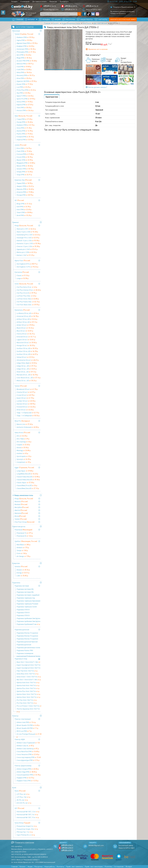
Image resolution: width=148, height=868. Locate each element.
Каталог (56, 23)
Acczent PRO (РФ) (27, 61)
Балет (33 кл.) (26, 398)
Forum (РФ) (25, 157)
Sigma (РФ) (25, 40)
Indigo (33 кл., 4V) (27, 369)
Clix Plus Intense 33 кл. (29, 290)
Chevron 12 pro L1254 (28, 246)
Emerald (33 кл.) (26, 337)
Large (23, 278)
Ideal (23, 116)
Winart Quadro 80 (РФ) (28, 728)
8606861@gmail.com (51, 9)
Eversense (22, 272)
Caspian (24, 445)
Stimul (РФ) (25, 102)
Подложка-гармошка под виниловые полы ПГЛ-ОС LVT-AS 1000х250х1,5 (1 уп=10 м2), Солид (29, 598)
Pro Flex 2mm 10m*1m (27, 700)
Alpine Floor (22, 260)
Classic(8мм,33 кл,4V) (27, 485)
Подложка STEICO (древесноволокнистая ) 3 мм (29, 610)
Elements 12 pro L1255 (29, 243)
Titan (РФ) (24, 107)
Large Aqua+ (25, 471)
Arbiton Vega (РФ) (27, 772)
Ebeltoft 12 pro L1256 (28, 240)
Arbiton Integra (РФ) (28, 769)
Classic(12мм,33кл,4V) (28, 477)
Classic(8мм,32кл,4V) (28, 488)
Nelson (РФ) (25, 166)
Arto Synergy (24, 442)
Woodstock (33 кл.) (27, 389)
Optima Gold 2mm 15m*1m (28, 682)
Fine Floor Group (24, 522)
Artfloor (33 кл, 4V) (27, 319)
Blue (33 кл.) (25, 331)
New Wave (24, 545)
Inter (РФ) (24, 209)
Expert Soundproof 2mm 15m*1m (29, 665)
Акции (30, 867)
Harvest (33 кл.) (26, 404)
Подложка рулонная (22, 630)
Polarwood (23, 530)
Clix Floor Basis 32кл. (28, 305)
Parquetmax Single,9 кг (27, 826)
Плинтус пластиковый (23, 719)
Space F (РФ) (25, 96)
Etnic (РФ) (24, 148)
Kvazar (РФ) (25, 84)
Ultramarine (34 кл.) (28, 360)
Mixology (24, 450)
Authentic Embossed (28, 427)
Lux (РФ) (24, 87)
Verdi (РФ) (24, 215)
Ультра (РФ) (25, 122)
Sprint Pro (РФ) (26, 99)
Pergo (24, 225)
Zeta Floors (87, 23)
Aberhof (21, 510)
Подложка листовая (22, 586)
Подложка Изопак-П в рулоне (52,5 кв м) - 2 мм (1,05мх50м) (29, 633)
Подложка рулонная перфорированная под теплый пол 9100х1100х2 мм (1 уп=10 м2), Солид (29, 645)
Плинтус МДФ (20, 739)
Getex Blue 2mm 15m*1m (28, 674)
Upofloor (26, 541)
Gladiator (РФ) (26, 37)
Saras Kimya (22, 823)
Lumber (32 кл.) (26, 401)
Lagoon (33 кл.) (26, 340)
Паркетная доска (19, 526)
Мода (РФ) (24, 58)
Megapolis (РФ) (26, 163)
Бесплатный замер (126, 845)
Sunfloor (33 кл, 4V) (27, 351)
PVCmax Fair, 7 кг (25, 832)
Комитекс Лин (23, 180)
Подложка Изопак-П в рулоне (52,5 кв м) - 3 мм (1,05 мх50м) (28, 636)
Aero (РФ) (24, 55)
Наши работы (50, 867)
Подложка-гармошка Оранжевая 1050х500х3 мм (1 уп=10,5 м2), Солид (28, 601)
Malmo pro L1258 (27, 252)
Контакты (63, 1)
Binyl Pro (22, 421)
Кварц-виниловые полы (71, 23)
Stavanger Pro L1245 (28, 238)
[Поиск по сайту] (79, 14)
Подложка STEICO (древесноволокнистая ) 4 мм (29, 613)
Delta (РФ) (24, 72)
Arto (22, 436)
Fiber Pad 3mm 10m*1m (27, 671)
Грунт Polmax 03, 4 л (26, 835)
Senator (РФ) (25, 169)
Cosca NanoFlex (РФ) (28, 751)
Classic (23, 275)
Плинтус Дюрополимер (23, 766)
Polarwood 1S (25, 533)
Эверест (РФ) (25, 186)
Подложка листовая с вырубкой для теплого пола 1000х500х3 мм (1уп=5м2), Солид (28, 595)
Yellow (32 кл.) (26, 357)
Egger (24, 467)
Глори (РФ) (25, 119)
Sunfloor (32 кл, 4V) (27, 348)
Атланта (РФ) (25, 192)
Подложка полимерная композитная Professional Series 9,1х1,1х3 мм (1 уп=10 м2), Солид (28, 654)
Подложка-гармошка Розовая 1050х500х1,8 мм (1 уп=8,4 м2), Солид (28, 604)
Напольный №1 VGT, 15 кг (28, 817)
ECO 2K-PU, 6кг (24, 803)
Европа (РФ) (25, 105)
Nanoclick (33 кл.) (27, 342)
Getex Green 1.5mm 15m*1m (29, 677)
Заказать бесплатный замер (123, 19)
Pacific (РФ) (25, 134)
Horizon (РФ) (25, 110)
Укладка (14, 1)
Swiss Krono (22, 432)
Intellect (23, 453)
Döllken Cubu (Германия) (28, 743)
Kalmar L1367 (26, 255)
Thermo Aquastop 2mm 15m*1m (28, 709)
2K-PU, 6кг (22, 800)
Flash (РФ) (24, 151)
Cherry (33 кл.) (26, 334)
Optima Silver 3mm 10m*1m (29, 697)
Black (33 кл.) (25, 328)
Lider (23, 576)
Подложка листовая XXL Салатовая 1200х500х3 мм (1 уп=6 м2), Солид (29, 589)
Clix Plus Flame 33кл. (28, 302)
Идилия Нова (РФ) (27, 43)
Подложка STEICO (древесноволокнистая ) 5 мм (29, 616)
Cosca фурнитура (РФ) (28, 760)
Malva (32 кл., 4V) (27, 380)
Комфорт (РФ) (26, 46)
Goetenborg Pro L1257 (29, 235)
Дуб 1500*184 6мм (100, 23)
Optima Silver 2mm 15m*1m (29, 694)
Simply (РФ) (25, 172)
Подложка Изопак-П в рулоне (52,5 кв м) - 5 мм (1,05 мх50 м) (28, 639)
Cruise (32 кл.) (26, 395)
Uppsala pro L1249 (27, 249)
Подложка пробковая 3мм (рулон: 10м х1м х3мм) (29, 621)
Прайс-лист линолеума (94, 867)
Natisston (21, 513)
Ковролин (16, 563)
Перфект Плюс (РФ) (28, 781)
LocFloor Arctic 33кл (28, 299)
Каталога (122, 13)
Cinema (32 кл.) (26, 392)
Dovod (23, 447)
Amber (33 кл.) (26, 325)
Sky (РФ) (24, 93)
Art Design (24, 556)
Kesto (20, 791)
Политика (108, 867)
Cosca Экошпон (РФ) (28, 754)
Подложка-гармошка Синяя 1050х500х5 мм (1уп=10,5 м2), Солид (27, 607)
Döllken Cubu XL (25, 746)
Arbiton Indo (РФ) (26, 722)
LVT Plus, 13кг (24, 797)
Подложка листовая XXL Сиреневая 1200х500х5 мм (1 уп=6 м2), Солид (29, 592)
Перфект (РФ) (26, 778)
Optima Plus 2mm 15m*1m (28, 688)
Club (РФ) (24, 67)
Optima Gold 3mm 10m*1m (28, 685)
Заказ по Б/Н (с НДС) (94, 9)
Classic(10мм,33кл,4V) (28, 480)
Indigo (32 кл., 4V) (27, 366)
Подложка (16, 583)
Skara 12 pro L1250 (28, 232)
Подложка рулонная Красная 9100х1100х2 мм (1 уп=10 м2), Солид (27, 642)
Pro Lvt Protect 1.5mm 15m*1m (29, 706)
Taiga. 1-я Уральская (28, 413)
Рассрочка (38, 867)
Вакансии (53, 1)
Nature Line (25, 424)
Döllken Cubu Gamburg (28, 748)
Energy (23, 573)
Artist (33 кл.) (25, 410)
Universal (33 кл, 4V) (28, 316)
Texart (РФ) (25, 212)
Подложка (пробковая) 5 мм (29, 624)
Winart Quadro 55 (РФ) (28, 725)
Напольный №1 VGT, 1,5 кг (28, 811)
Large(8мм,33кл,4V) (28, 474)
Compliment (24, 462)
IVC (19, 200)
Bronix (20, 516)
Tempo (22, 550)
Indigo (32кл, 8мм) (27, 363)
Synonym (24, 459)
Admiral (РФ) (25, 64)
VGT (19, 808)
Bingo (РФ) (24, 204)
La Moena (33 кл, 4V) (28, 313)
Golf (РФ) (24, 207)
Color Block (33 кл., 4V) (29, 378)
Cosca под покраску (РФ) (29, 757)
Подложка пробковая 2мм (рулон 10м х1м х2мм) (28, 619)
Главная (47, 23)
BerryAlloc (22, 507)
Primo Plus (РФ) (26, 90)
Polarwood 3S (25, 536)
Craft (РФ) (24, 69)
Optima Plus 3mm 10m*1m (28, 691)
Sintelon (21, 566)
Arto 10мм (23, 439)
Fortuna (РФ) (25, 154)
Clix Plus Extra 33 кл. (27, 287)
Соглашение (119, 867)
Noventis (21, 501)
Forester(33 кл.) (26, 407)
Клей (14, 788)
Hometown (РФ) (26, 49)
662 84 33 (50, 6)
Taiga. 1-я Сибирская (28, 415)
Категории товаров (25, 27)
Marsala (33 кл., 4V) (28, 375)
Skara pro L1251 (26, 229)
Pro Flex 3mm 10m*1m (27, 703)
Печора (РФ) (25, 195)
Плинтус (15, 716)
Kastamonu (22, 310)
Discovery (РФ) (26, 75)
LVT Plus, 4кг (23, 794)
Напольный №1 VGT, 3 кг (28, 814)
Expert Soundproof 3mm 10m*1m (29, 668)
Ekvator (23, 570)
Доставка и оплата (39, 1)
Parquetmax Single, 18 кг (27, 829)
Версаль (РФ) (25, 189)
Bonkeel (21, 504)
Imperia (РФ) (25, 140)
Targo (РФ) (24, 175)
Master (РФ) (25, 160)
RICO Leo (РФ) (24, 731)
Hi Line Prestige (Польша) (29, 734)
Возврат (129, 867)
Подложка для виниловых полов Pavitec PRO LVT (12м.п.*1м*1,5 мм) (28, 648)
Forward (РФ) (25, 137)
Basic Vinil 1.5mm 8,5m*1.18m (28, 662)
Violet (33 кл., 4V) (27, 372)
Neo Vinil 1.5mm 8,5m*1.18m (29, 680)
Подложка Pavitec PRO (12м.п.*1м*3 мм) (25, 651)
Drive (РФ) (24, 78)
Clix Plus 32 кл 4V (27, 293)
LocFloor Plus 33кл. (27, 296)
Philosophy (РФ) (26, 52)
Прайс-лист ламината (74, 867)
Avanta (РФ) (25, 131)
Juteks (20, 145)
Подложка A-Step (21, 659)
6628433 (67, 845)
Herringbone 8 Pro (27, 264)
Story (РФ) (24, 128)
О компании (25, 1)
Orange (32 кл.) (26, 345)
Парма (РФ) (25, 183)
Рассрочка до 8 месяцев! (31, 14)
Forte (22, 553)
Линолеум (16, 31)
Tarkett (24, 34)
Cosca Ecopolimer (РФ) (29, 775)
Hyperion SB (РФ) (27, 81)
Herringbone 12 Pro (28, 267)
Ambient (23, 547)
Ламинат (15, 222)
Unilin (24, 284)
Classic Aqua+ (26, 482)
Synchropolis (24, 456)
